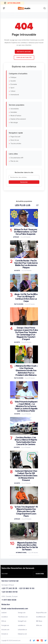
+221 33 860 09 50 (10, 592)
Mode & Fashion (16, 116)
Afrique (16, 237)
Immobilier (14, 112)
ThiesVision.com (23, 617)
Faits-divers (19, 304)
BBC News (39, 621)
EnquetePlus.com (41, 613)
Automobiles (15, 109)
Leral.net (4, 613)
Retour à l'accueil (24, 52)
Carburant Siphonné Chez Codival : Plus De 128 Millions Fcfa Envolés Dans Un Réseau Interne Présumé (26, 476)
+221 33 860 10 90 (26, 588)
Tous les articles (16, 143)
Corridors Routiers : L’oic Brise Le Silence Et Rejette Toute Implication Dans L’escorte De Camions (26, 441)
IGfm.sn (4, 621)
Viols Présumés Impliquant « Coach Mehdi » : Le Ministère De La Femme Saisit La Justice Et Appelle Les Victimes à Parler (26, 406)
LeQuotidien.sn (22, 630)
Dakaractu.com (22, 634)
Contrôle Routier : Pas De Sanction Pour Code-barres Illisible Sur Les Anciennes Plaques (26, 264)
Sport (12, 88)
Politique (13, 77)
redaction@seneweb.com (17, 609)
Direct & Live (15, 140)
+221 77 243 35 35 (9, 588)
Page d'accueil (15, 137)
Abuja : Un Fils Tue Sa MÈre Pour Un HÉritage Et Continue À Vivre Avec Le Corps (26, 298)
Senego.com (22, 613)
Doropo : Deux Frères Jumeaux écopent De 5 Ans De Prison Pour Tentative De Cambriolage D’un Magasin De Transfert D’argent (26, 333)
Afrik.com (39, 625)
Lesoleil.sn (5, 617)
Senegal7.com (22, 621)
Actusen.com (5, 630)
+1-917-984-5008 (9, 600)
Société (13, 81)
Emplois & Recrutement (18, 119)
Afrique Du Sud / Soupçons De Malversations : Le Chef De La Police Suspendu (26, 232)
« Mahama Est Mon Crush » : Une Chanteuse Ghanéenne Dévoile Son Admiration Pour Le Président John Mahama (26, 370)
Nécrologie (14, 122)
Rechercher (24, 182)
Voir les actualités (24, 57)
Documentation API (17, 158)
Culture (13, 91)
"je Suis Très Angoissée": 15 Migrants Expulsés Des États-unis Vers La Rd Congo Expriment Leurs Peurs (26, 511)
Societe (17, 270)
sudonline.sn (22, 625)
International (15, 95)
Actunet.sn (5, 634)
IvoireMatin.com (41, 617)
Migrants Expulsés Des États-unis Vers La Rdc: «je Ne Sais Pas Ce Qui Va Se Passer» (27, 546)
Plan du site (14, 161)
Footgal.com (5, 625)
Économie (14, 84)
